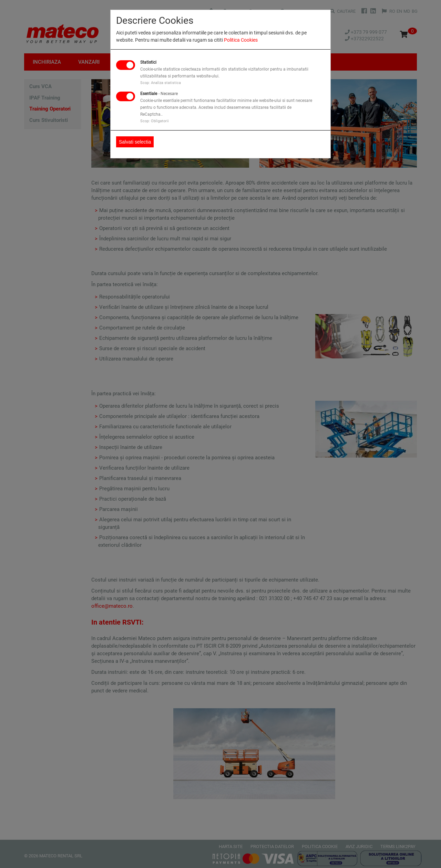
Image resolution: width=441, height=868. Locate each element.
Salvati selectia (135, 142)
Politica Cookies (241, 40)
